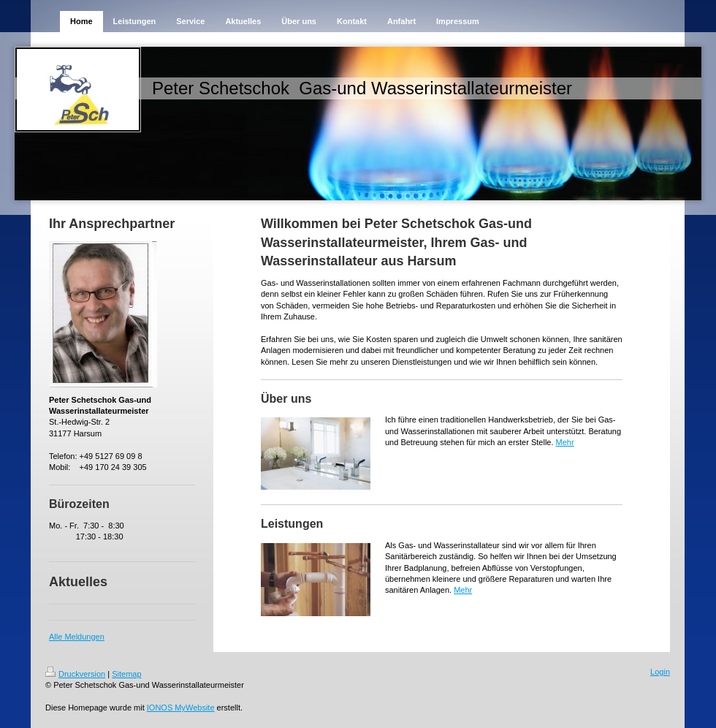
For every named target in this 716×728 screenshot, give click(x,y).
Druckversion (75, 674)
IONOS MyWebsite (181, 708)
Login (660, 672)
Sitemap (126, 674)
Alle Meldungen (77, 637)
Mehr (565, 442)
